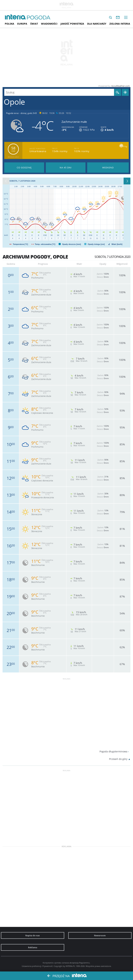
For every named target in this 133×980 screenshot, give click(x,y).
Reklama (33, 947)
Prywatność (48, 966)
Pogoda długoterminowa (113, 751)
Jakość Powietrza (72, 24)
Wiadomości (49, 24)
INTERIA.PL (70, 966)
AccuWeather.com (121, 86)
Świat (34, 24)
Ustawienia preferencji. (32, 966)
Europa (22, 24)
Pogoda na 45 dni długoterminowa (66, 168)
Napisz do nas (32, 935)
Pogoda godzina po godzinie (24, 168)
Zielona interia (120, 24)
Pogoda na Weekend (108, 168)
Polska (9, 24)
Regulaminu (84, 963)
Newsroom (100, 935)
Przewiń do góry (118, 759)
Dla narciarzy (97, 24)
